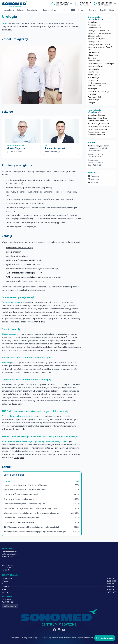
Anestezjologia (94, 25)
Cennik (65, 10)
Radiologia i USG (95, 97)
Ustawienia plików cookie (68, 638)
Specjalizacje (33, 10)
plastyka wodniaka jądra (17, 256)
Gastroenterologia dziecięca (100, 126)
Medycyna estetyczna (97, 83)
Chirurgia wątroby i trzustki (99, 44)
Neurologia (92, 89)
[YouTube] (64, 630)
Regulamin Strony (31, 638)
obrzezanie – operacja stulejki (19, 248)
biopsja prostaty (13, 252)
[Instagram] (59, 630)
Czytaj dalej (40, 322)
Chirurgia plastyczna (96, 39)
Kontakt (103, 10)
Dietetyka (92, 58)
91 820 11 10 (85, 3)
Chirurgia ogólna (95, 36)
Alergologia (93, 22)
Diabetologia (93, 55)
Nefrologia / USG (95, 86)
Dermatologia (94, 52)
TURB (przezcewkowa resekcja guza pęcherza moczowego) (33, 277)
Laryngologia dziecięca (97, 129)
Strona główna (8, 10)
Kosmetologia (94, 77)
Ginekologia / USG (95, 66)
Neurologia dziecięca (97, 132)
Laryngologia (93, 80)
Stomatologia (94, 100)
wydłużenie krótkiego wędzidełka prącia (24, 260)
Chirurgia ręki (93, 42)
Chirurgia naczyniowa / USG (99, 33)
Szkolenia (93, 10)
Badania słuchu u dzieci (98, 118)
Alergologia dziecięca (97, 115)
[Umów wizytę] (105, 638)
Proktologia (93, 94)
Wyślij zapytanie (10, 606)
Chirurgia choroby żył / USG (99, 30)
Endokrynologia (94, 61)
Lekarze (20, 10)
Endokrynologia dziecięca (98, 124)
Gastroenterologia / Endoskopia (101, 64)
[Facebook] (54, 630)
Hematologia (93, 69)
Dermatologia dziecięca (98, 121)
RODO (40, 638)
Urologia (91, 103)
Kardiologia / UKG (95, 75)
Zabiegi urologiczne (42, 475)
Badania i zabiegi (51, 10)
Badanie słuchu (94, 28)
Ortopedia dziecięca (96, 135)
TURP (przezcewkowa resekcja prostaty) (24, 273)
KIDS (73, 10)
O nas (82, 10)
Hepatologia (93, 72)
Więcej (113, 10)
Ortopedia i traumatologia (99, 91)
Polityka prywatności (50, 638)
